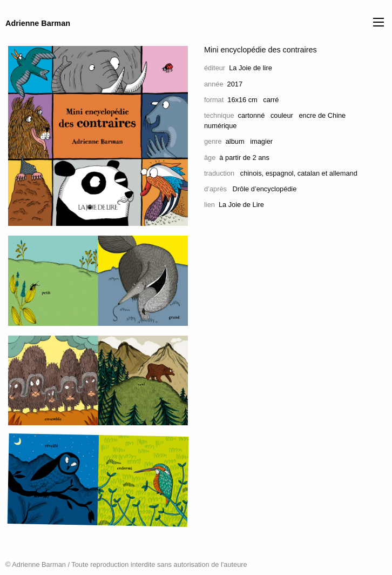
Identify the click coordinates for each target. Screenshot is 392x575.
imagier (261, 141)
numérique (220, 126)
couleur (282, 115)
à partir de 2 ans (244, 158)
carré (271, 100)
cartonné (252, 115)
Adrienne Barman (38, 23)
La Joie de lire (251, 68)
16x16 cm (242, 100)
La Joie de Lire (241, 205)
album (235, 141)
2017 (235, 84)
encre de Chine (322, 115)
